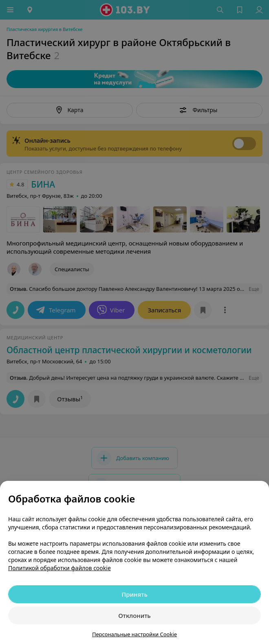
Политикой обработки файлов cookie (60, 568)
